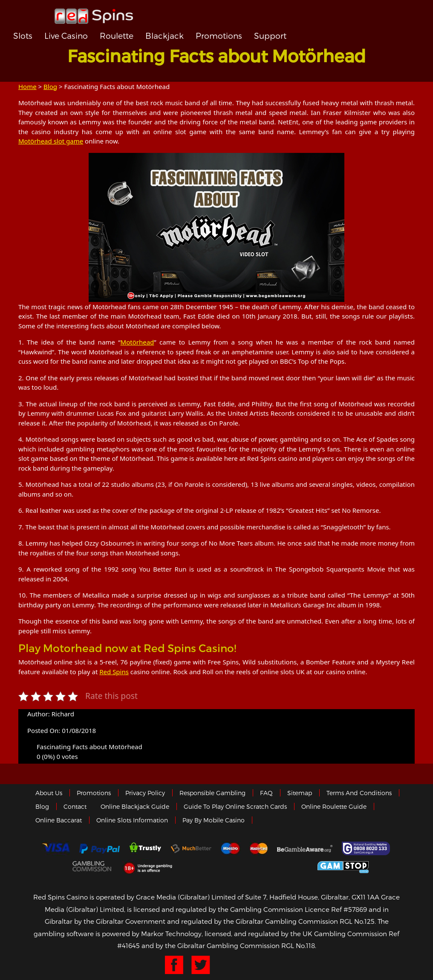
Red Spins (114, 672)
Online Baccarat (59, 820)
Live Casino (66, 36)
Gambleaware (305, 848)
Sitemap (300, 793)
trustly (145, 848)
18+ (150, 866)
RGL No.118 (298, 946)
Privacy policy (145, 793)
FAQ (266, 793)
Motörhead (137, 342)
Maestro (231, 848)
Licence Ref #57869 (336, 909)
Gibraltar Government (280, 866)
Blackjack (165, 36)
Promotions (219, 36)
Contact (75, 806)
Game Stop (343, 866)
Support (270, 36)
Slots (23, 36)
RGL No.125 (357, 921)
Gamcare (367, 848)
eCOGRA (215, 866)
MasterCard (259, 848)
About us (49, 793)
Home (27, 86)
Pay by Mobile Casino (214, 820)
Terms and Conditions (359, 793)
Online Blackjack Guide (135, 806)
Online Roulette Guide (334, 806)
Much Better (191, 849)
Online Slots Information (132, 820)
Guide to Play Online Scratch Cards (235, 806)
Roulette (117, 36)
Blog (50, 86)
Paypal (100, 849)
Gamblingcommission (92, 866)
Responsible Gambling (212, 793)
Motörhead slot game (51, 141)
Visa (55, 848)
